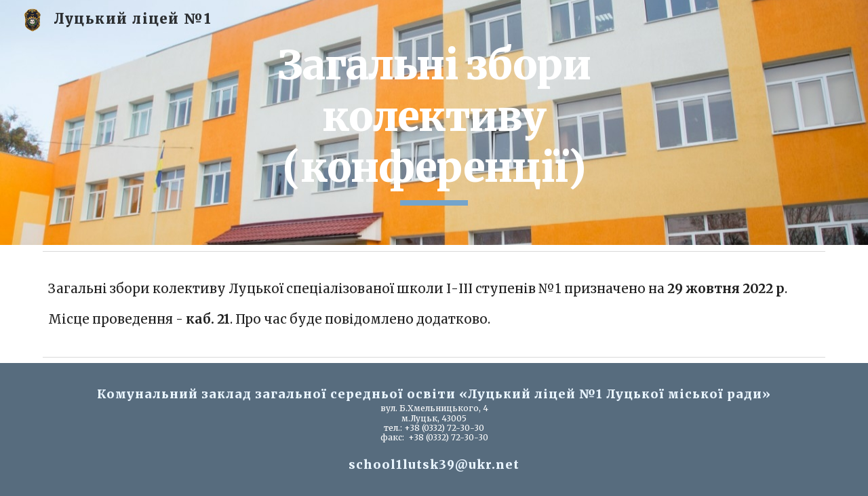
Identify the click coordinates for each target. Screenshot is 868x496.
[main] (434, 122)
